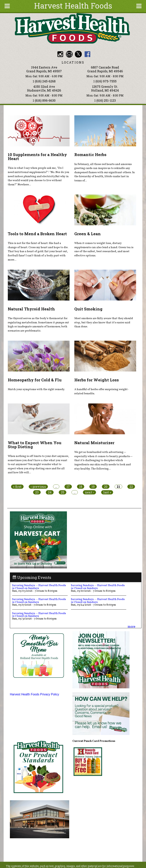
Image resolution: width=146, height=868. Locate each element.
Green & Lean (88, 234)
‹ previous (38, 487)
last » (107, 492)
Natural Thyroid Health (31, 309)
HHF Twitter (78, 54)
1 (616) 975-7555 (105, 81)
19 (93, 487)
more (131, 626)
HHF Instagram (60, 54)
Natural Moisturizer (94, 443)
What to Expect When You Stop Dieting (35, 445)
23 (37, 492)
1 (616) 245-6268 (44, 81)
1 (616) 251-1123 (105, 100)
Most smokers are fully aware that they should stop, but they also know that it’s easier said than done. (104, 322)
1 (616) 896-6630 (44, 100)
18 (81, 487)
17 (68, 487)
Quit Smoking (88, 309)
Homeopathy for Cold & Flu (35, 380)
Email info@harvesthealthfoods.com (69, 54)
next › (89, 492)
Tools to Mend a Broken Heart (37, 234)
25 (63, 492)
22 (131, 487)
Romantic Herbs (90, 155)
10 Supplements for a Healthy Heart (37, 157)
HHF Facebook (87, 54)
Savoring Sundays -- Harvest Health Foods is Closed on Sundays (39, 587)
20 (106, 487)
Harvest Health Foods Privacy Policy (35, 694)
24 (50, 492)
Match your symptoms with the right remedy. (36, 389)
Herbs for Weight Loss (97, 380)
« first (17, 487)
